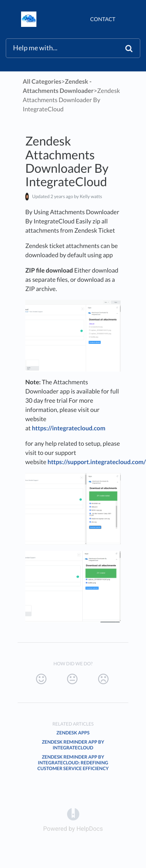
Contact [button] (103, 19)
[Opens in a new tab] (73, 814)
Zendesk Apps (73, 733)
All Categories (42, 82)
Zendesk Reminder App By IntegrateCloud (73, 745)
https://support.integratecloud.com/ (97, 462)
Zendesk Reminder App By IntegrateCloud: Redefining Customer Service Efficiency (73, 763)
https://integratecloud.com (69, 428)
